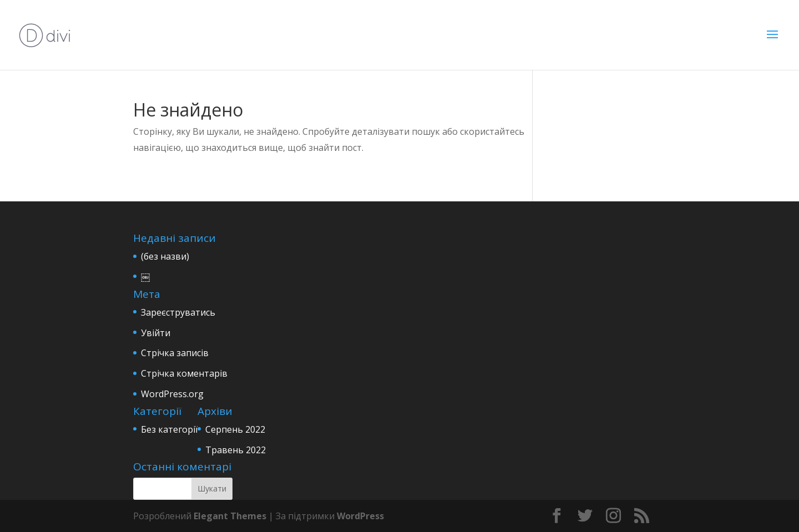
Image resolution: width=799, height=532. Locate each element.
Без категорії (169, 429)
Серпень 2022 (235, 429)
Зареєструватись (178, 312)
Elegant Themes (230, 516)
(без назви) (165, 256)
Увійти (156, 333)
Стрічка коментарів (184, 373)
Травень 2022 (236, 450)
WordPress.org (172, 394)
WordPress (360, 516)
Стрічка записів (175, 353)
